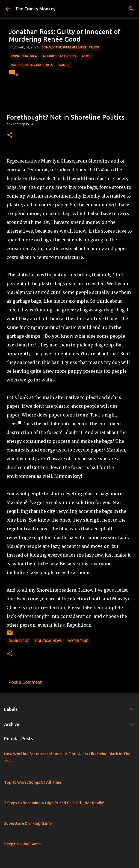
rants (64, 65)
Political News (48, 641)
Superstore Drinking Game (28, 823)
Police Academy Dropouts (32, 65)
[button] (10, 135)
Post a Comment (25, 682)
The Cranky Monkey (35, 9)
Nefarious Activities (60, 56)
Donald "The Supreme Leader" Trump (70, 47)
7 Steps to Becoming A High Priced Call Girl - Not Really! (54, 803)
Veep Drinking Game (22, 844)
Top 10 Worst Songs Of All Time (33, 782)
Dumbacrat (19, 641)
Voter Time (78, 641)
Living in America (24, 56)
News (86, 56)
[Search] (131, 9)
